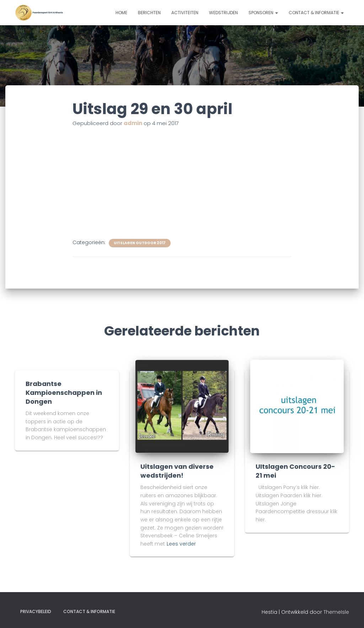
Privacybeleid (36, 611)
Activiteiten (185, 13)
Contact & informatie (316, 13)
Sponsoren (263, 13)
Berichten (149, 13)
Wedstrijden (223, 13)
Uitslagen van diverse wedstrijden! (177, 471)
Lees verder (181, 544)
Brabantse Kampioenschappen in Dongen (64, 393)
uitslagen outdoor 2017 (140, 243)
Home (121, 13)
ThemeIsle (336, 612)
